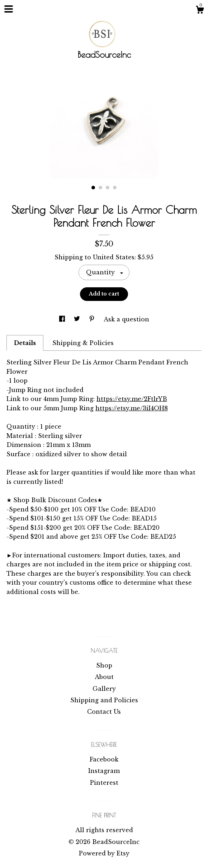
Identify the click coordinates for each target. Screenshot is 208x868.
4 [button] (115, 188)
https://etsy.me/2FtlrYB (132, 399)
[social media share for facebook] (63, 319)
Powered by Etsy (104, 853)
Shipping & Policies (83, 343)
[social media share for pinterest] (93, 319)
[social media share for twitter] (78, 319)
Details (25, 343)
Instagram (104, 771)
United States (114, 257)
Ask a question (126, 319)
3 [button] (108, 188)
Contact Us (104, 712)
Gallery (104, 689)
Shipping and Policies (104, 700)
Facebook (104, 759)
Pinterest (104, 783)
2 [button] (100, 188)
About (104, 677)
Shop (104, 665)
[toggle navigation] (9, 9)
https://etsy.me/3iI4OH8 (132, 408)
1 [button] (93, 188)
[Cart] (200, 11)
